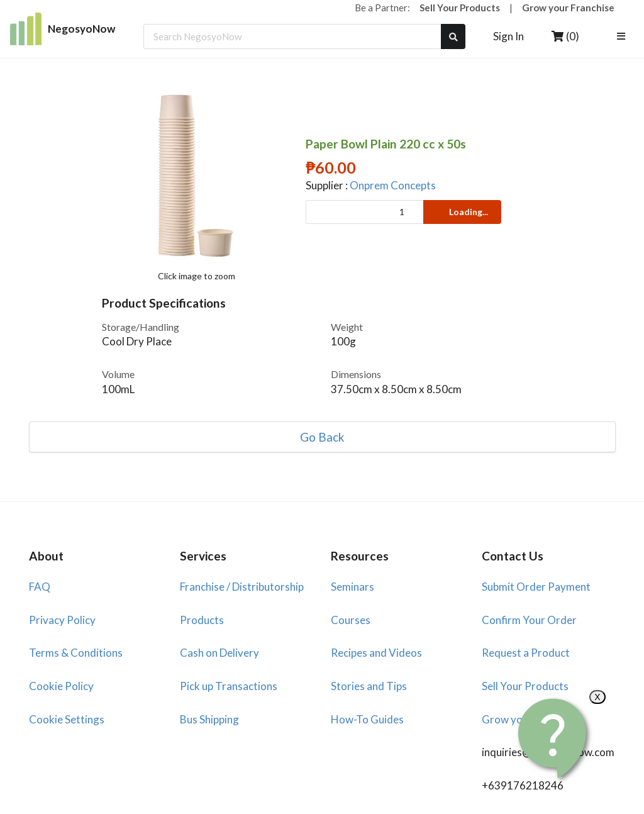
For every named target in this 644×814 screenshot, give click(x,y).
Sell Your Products (460, 8)
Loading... (461, 212)
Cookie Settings (67, 719)
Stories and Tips (369, 686)
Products (202, 620)
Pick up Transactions (229, 686)
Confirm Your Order (529, 620)
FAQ (40, 587)
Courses (351, 620)
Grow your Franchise (568, 8)
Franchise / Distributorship (242, 587)
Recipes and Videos (376, 653)
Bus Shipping (209, 719)
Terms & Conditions (76, 653)
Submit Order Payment (536, 587)
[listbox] (623, 37)
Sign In (508, 36)
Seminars (353, 587)
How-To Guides (367, 719)
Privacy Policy (62, 620)
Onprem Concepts (393, 185)
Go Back (322, 437)
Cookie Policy (61, 686)
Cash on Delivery (219, 653)
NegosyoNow (63, 29)
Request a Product (526, 653)
